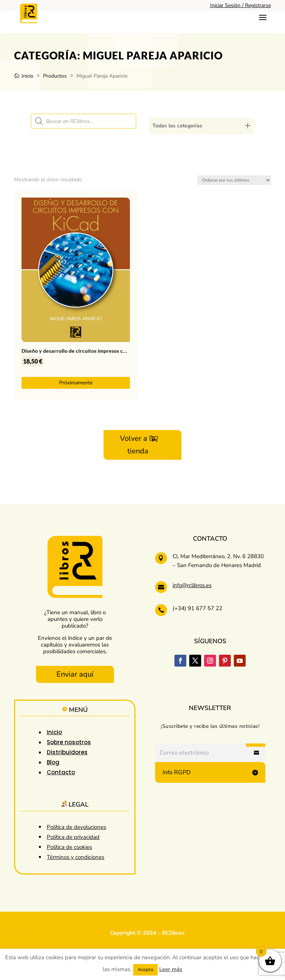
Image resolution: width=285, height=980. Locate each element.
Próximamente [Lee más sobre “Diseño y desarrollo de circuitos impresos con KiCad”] (76, 383)
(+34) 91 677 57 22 (197, 608)
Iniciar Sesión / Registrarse (240, 5)
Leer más (171, 969)
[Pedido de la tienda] (234, 180)
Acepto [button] (145, 970)
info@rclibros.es (192, 585)
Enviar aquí (75, 674)
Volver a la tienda (138, 445)
